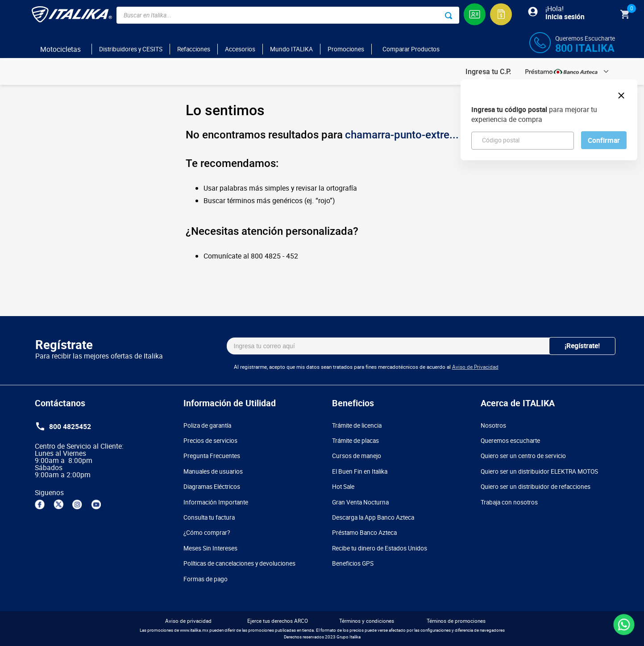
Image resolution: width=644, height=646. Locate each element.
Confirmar (604, 140)
